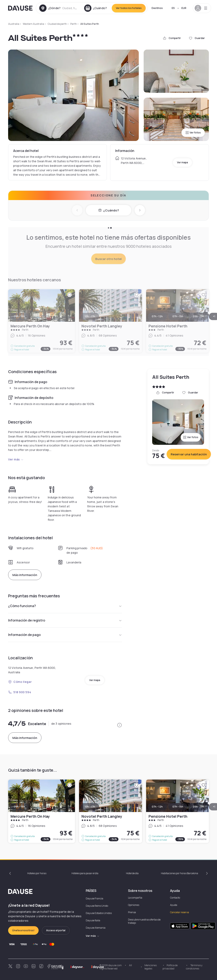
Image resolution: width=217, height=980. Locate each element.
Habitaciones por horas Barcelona (180, 873)
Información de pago (65, 635)
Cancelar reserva (180, 912)
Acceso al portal (56, 930)
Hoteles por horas (37, 873)
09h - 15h (199, 807)
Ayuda (174, 905)
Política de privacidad (170, 967)
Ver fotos (193, 133)
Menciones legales (151, 967)
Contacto (175, 898)
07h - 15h (178, 807)
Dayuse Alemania (96, 928)
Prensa (132, 912)
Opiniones (134, 905)
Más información (25, 575)
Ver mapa (182, 162)
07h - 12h (157, 807)
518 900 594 (20, 692)
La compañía (135, 898)
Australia (14, 24)
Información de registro (65, 620)
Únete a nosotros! (23, 930)
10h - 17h (90, 807)
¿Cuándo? (109, 210)
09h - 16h (19, 807)
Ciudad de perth (57, 24)
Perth (74, 24)
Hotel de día (132, 873)
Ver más (16, 459)
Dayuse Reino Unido (97, 906)
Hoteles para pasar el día (85, 873)
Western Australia (33, 24)
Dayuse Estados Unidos (99, 913)
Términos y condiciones (194, 967)
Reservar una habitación (189, 454)
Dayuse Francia (94, 898)
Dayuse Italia (93, 920)
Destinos (157, 8)
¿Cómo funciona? (65, 606)
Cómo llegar (20, 682)
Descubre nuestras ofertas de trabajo (144, 921)
